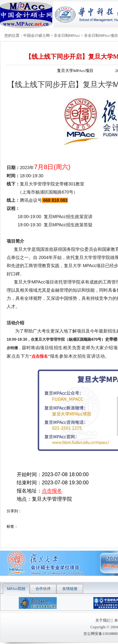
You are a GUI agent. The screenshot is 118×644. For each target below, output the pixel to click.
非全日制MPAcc (67, 36)
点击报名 (52, 491)
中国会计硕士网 (37, 36)
